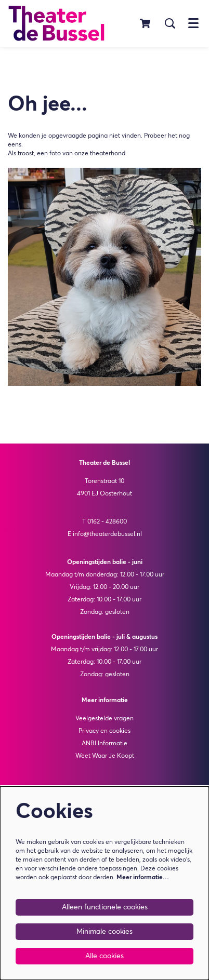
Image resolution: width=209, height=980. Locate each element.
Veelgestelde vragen (104, 719)
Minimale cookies (104, 932)
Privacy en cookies (104, 731)
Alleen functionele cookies (105, 907)
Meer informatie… (143, 878)
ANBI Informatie (104, 744)
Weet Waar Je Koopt (105, 756)
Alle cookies (104, 956)
